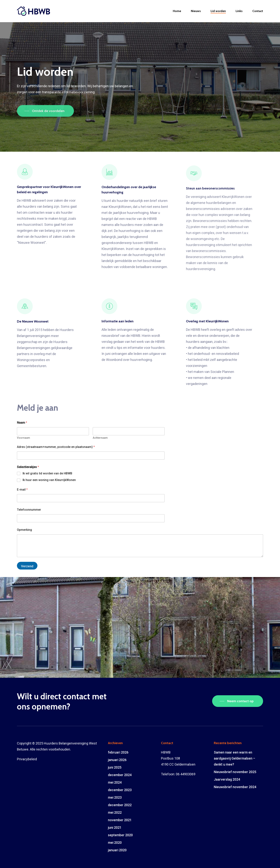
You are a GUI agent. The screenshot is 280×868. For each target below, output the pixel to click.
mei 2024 (115, 782)
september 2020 (120, 835)
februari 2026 (118, 752)
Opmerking (24, 530)
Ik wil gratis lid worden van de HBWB (47, 473)
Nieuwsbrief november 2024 (235, 787)
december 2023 (120, 790)
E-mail (22, 490)
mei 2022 (115, 812)
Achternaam (100, 438)
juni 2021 (115, 827)
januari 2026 (117, 760)
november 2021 (120, 820)
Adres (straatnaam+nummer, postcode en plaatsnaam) (56, 447)
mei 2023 (115, 797)
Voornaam (24, 438)
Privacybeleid (27, 759)
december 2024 (120, 775)
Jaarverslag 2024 (227, 779)
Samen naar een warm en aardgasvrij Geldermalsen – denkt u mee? (234, 758)
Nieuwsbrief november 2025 (235, 772)
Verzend (27, 566)
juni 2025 (115, 767)
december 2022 (120, 805)
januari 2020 (117, 850)
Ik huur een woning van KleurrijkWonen (49, 480)
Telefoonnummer (29, 510)
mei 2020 (115, 843)
